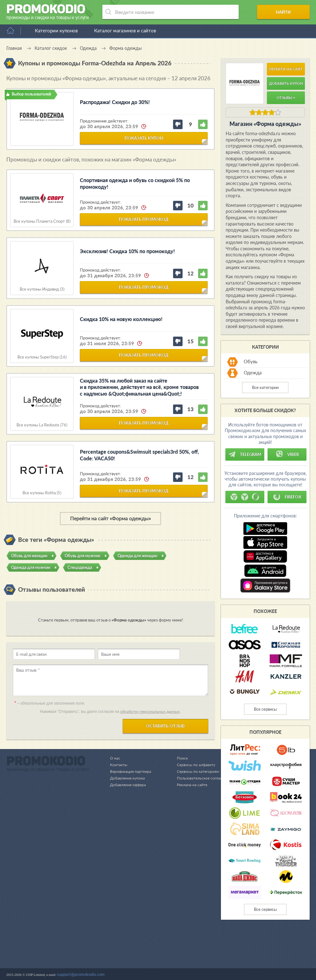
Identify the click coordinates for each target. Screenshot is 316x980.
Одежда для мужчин (31, 567)
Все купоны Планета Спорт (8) (42, 221)
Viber (287, 454)
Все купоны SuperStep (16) (42, 357)
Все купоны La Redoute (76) (42, 425)
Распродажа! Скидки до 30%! (115, 102)
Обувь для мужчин (82, 556)
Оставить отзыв (165, 726)
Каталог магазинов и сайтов (125, 30)
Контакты (119, 945)
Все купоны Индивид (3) (42, 289)
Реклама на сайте (189, 965)
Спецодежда (80, 567)
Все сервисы (265, 709)
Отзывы (286, 98)
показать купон (144, 138)
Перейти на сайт (286, 69)
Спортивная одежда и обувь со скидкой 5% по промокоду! (135, 183)
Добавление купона (129, 958)
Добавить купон (286, 83)
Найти (285, 12)
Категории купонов (56, 30)
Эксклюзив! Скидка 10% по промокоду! (127, 251)
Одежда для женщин (137, 556)
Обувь (251, 362)
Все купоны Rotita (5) (42, 493)
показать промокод (144, 219)
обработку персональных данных (150, 711)
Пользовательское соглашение (202, 958)
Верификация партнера (132, 951)
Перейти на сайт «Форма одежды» (110, 518)
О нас (115, 938)
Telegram (245, 454)
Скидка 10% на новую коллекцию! (121, 319)
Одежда (253, 373)
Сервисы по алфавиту (193, 945)
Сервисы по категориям (195, 951)
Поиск (179, 938)
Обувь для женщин (29, 556)
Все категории (265, 387)
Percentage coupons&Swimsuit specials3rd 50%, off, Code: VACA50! (139, 455)
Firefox (287, 497)
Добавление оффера (129, 965)
